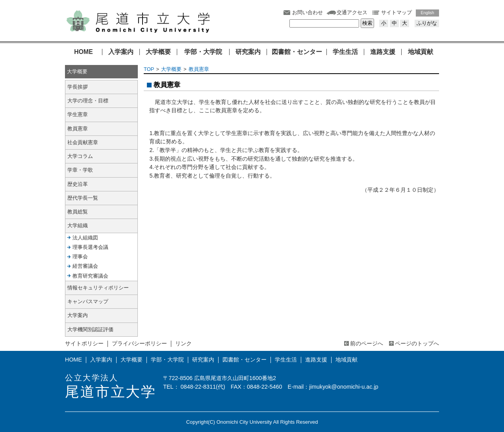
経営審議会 (85, 266)
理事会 (80, 257)
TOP (149, 69)
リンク (183, 343)
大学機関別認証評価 (90, 329)
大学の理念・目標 (88, 101)
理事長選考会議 (90, 247)
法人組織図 (85, 238)
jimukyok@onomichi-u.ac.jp (344, 387)
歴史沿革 (78, 184)
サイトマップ (397, 12)
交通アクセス (352, 12)
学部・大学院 (203, 52)
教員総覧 (78, 212)
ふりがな (427, 23)
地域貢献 (421, 52)
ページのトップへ (417, 343)
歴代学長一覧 (83, 198)
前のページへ (367, 343)
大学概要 (158, 52)
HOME (83, 52)
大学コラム (80, 156)
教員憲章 (199, 69)
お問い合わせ (308, 12)
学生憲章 (78, 114)
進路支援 (383, 52)
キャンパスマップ (88, 301)
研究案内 (248, 52)
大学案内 (78, 315)
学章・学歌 (80, 170)
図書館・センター (297, 52)
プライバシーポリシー (139, 343)
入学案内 (121, 52)
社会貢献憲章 (83, 142)
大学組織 (78, 225)
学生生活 (345, 52)
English (428, 13)
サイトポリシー (84, 343)
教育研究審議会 (90, 276)
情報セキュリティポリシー (98, 288)
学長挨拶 (78, 87)
